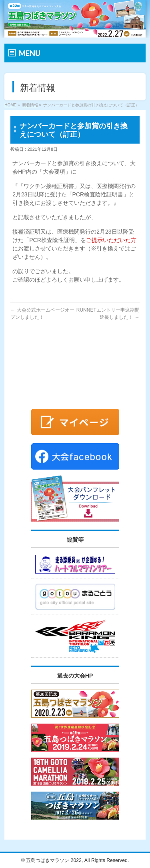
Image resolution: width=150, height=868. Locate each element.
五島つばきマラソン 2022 (54, 860)
